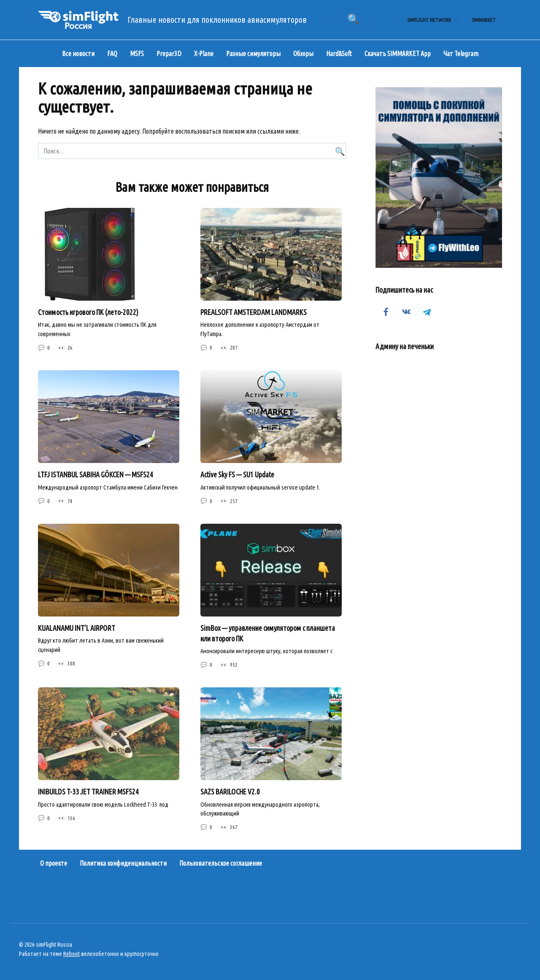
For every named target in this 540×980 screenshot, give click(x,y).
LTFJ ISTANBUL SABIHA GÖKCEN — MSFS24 (96, 475)
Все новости (78, 54)
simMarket (484, 20)
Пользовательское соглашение (221, 864)
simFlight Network (429, 20)
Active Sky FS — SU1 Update (237, 475)
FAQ (112, 54)
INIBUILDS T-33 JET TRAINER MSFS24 (88, 792)
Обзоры (303, 54)
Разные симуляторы (253, 54)
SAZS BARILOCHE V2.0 (230, 792)
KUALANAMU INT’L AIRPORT (77, 628)
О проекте (54, 864)
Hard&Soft (339, 54)
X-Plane (204, 54)
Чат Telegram (461, 54)
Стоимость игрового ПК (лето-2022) (88, 312)
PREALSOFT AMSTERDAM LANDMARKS (254, 312)
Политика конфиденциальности (123, 864)
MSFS (137, 54)
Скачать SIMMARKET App (398, 54)
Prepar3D (169, 54)
